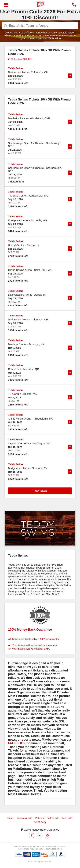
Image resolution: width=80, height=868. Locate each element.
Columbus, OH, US (20, 59)
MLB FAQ (40, 822)
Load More (40, 491)
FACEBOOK (17, 743)
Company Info (25, 818)
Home (11, 818)
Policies (39, 818)
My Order (67, 818)
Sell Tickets (53, 818)
